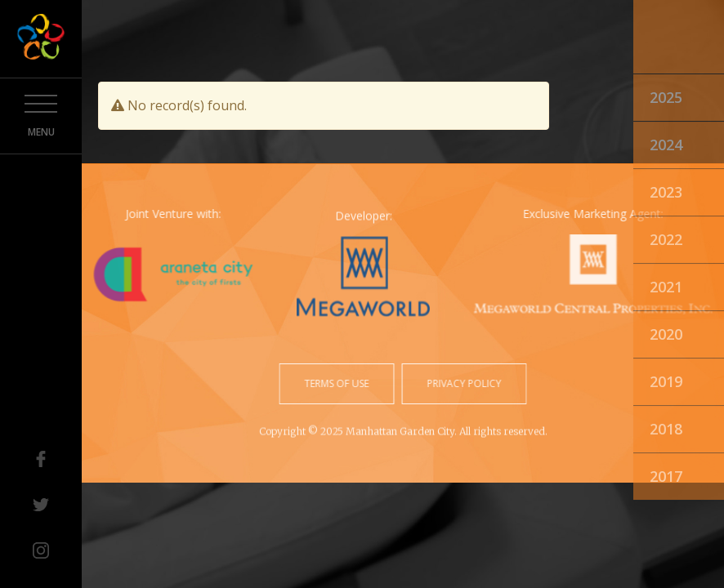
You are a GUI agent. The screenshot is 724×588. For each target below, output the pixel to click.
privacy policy (463, 383)
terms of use (338, 383)
